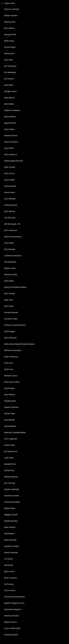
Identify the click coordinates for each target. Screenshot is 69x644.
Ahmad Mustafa (11, 312)
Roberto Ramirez (11, 407)
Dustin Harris (10, 590)
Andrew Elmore (11, 135)
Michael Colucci (11, 376)
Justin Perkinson (11, 357)
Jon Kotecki (9, 79)
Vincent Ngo (9, 413)
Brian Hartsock (11, 578)
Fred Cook (9, 363)
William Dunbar (11, 15)
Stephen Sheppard (12, 110)
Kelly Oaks (9, 300)
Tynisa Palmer (10, 186)
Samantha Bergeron (13, 609)
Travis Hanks (10, 445)
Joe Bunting (9, 470)
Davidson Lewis (11, 319)
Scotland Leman (11, 635)
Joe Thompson (10, 66)
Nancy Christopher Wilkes (15, 287)
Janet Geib (9, 85)
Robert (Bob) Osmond (14, 161)
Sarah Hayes (9, 180)
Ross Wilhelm (10, 199)
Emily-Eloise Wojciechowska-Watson (20, 344)
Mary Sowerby (10, 540)
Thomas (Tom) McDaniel (15, 597)
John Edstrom (10, 117)
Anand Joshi (9, 53)
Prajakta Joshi (10, 401)
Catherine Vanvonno (13, 256)
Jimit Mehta (9, 104)
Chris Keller (9, 243)
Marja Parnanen (11, 552)
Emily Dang (9, 41)
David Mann (9, 534)
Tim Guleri (9, 559)
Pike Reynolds (10, 262)
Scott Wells (9, 148)
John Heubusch (11, 230)
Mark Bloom (9, 98)
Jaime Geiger (10, 331)
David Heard (9, 192)
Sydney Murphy (11, 521)
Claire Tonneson (11, 142)
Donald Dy (9, 565)
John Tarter (9, 306)
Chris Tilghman (11, 439)
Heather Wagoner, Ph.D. (14, 603)
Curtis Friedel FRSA (12, 628)
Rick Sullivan (9, 28)
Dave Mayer (9, 129)
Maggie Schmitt (11, 515)
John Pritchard (10, 338)
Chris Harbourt (11, 154)
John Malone (10, 211)
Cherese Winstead (12, 502)
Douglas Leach (10, 91)
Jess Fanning (10, 483)
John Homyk (9, 293)
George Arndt (10, 34)
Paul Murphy (10, 249)
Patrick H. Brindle (12, 9)
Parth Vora (9, 369)
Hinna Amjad (10, 47)
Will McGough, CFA (12, 224)
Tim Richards (10, 218)
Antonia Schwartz (12, 616)
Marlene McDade (12, 489)
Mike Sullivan (10, 527)
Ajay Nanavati (10, 123)
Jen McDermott (11, 451)
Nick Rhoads (9, 420)
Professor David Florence (15, 325)
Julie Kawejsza (10, 426)
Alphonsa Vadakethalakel (15, 432)
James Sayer (9, 388)
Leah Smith (9, 458)
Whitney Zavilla (11, 274)
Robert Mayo (10, 508)
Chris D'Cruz (9, 173)
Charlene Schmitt (12, 496)
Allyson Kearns (10, 622)
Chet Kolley (9, 281)
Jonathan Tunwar (12, 546)
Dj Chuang (9, 584)
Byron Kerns (9, 571)
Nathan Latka (10, 268)
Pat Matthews (10, 72)
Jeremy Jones (10, 22)
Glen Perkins (10, 395)
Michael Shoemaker (13, 350)
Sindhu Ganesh (11, 205)
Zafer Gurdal (10, 167)
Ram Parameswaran (13, 237)
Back (2, 3)
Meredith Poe (10, 464)
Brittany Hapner (11, 477)
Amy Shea (8, 60)
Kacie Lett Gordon (12, 382)
